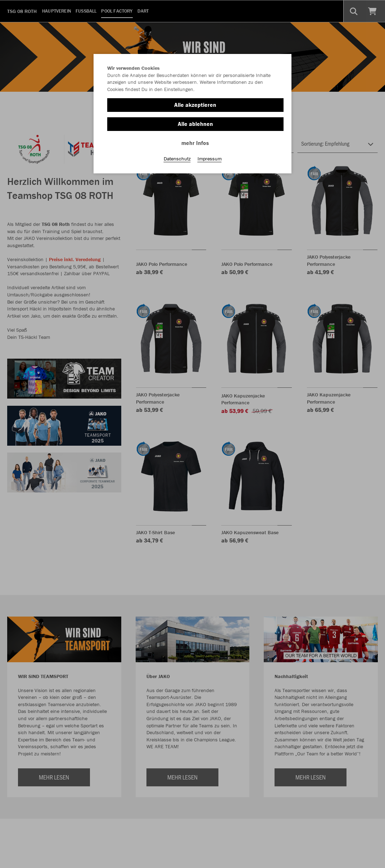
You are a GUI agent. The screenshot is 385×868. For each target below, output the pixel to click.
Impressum (210, 159)
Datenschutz (177, 159)
